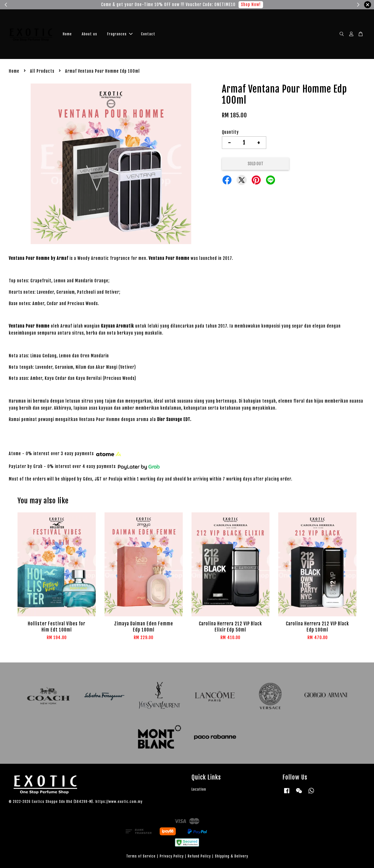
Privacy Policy (172, 856)
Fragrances (120, 34)
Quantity (230, 132)
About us (89, 34)
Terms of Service (141, 856)
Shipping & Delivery (232, 856)
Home (67, 34)
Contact (148, 34)
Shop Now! (251, 5)
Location (199, 789)
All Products (42, 71)
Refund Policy (199, 856)
